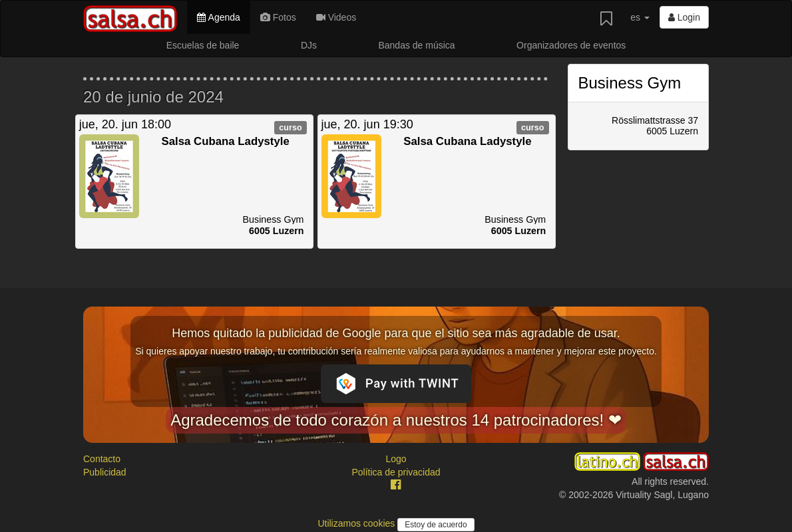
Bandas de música (416, 45)
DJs (309, 45)
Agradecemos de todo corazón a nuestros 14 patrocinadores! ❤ (396, 420)
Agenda (218, 17)
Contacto (102, 459)
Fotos (278, 17)
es (640, 17)
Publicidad (105, 472)
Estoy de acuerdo (436, 525)
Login (684, 17)
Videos (336, 17)
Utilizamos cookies (357, 523)
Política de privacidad (396, 472)
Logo (396, 459)
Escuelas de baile (203, 45)
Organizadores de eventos (571, 45)
